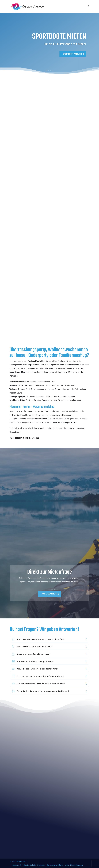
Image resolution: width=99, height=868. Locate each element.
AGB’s (67, 865)
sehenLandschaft (29, 865)
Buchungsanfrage (49, 594)
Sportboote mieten (59, 37)
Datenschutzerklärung (55, 865)
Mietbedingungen (77, 865)
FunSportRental (22, 861)
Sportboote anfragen (73, 54)
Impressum (41, 865)
